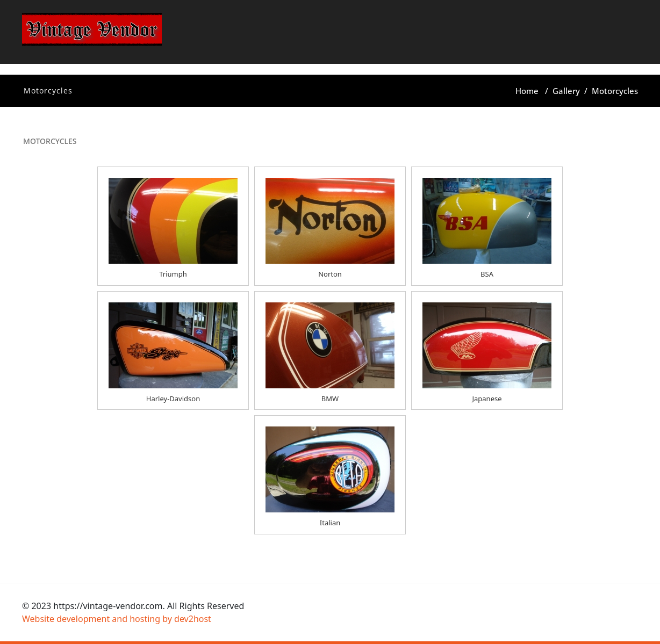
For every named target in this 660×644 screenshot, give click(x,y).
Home (527, 91)
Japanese (487, 399)
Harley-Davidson (173, 399)
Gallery (566, 91)
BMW (330, 399)
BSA (487, 274)
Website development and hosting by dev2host (117, 619)
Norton (330, 274)
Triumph (173, 274)
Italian (330, 523)
